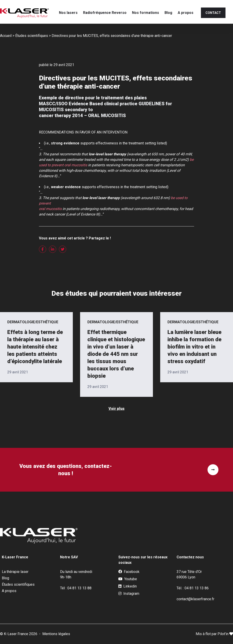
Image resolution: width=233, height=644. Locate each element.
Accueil (6, 36)
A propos (186, 13)
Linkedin (128, 586)
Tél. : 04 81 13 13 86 (193, 588)
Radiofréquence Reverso (105, 13)
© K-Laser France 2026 (19, 634)
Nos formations (146, 13)
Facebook (129, 572)
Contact (213, 13)
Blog (168, 13)
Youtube (128, 579)
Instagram (129, 594)
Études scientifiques (32, 36)
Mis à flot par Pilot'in (214, 634)
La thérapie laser (15, 572)
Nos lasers (68, 13)
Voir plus (116, 409)
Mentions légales (56, 634)
